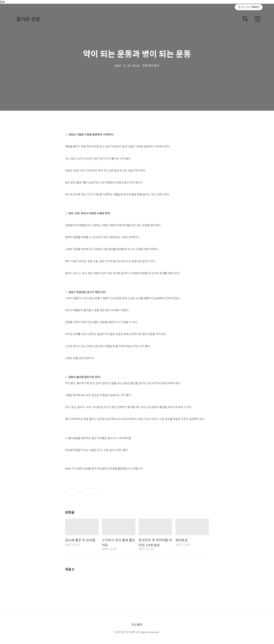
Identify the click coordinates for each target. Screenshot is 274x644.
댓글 (70, 569)
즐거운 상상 (28, 19)
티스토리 (137, 624)
